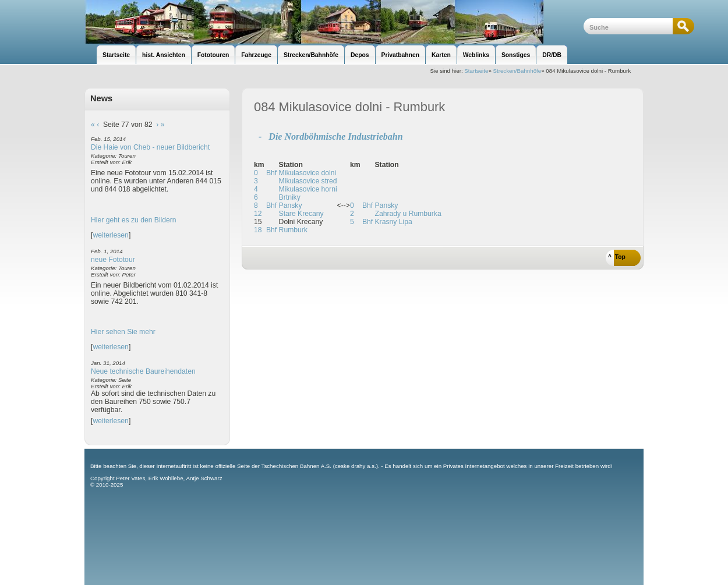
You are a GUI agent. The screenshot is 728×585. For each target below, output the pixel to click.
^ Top (617, 257)
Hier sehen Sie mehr (123, 332)
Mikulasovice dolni (308, 173)
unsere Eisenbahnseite (334, 22)
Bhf (271, 173)
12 (258, 214)
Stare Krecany (301, 214)
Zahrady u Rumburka (408, 214)
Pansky (291, 205)
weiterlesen (111, 235)
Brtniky (290, 197)
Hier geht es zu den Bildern (134, 220)
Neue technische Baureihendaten (143, 371)
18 (258, 230)
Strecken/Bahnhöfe (517, 71)
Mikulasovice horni (308, 189)
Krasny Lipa (394, 222)
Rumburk (293, 230)
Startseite (476, 71)
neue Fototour (113, 260)
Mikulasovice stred (308, 181)
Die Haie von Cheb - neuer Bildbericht (150, 147)
